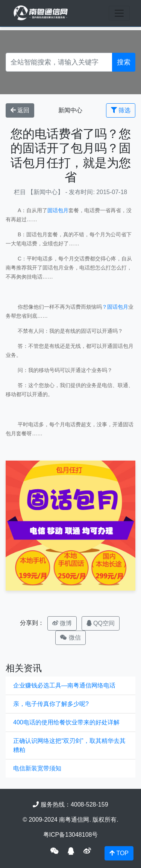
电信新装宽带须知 (37, 768)
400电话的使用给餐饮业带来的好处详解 (66, 722)
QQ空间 (101, 623)
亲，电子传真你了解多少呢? (51, 704)
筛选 (121, 110)
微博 (62, 623)
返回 (20, 110)
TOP (119, 853)
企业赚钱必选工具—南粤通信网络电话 (64, 685)
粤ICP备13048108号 (71, 835)
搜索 (124, 62)
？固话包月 (115, 307)
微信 (70, 638)
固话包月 (58, 210)
